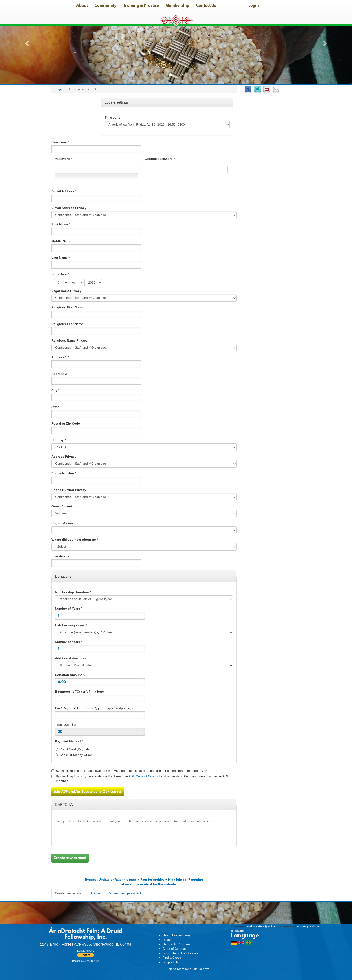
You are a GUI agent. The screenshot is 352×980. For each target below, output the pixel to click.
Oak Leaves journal (71, 625)
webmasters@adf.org (262, 926)
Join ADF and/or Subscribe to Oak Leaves (88, 792)
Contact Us (206, 6)
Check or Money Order (74, 755)
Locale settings (117, 102)
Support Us (170, 962)
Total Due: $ (64, 725)
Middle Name (61, 241)
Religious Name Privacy (69, 340)
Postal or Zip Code (66, 423)
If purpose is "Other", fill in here (79, 692)
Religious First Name (67, 307)
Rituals (167, 940)
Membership (177, 6)
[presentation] (89, 835)
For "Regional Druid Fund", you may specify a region (96, 708)
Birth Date (60, 274)
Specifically (60, 556)
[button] (26, 42)
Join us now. (200, 969)
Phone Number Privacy (69, 490)
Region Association (66, 523)
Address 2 (59, 374)
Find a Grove (172, 958)
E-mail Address (64, 191)
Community (106, 6)
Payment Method (69, 741)
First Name (61, 224)
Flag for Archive (152, 880)
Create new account (70, 858)
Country (59, 440)
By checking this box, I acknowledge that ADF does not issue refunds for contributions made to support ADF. (131, 771)
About (82, 6)
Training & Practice (141, 6)
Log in (96, 893)
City (55, 390)
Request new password (124, 893)
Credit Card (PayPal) (72, 749)
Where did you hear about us (75, 540)
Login (254, 6)
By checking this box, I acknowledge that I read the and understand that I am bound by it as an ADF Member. (140, 778)
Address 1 (60, 357)
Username (60, 142)
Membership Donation (73, 592)
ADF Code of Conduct (144, 776)
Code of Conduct (175, 949)
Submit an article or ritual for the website (145, 884)
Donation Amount (68, 675)
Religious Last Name (67, 324)
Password (63, 159)
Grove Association (66, 506)
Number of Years (69, 609)
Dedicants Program (176, 944)
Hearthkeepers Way (177, 935)
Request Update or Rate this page (111, 880)
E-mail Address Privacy (69, 208)
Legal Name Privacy (66, 291)
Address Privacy (64, 457)
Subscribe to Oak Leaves (180, 953)
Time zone (112, 117)
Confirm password (160, 159)
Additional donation (70, 658)
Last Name (60, 258)
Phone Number (64, 473)
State (55, 407)
